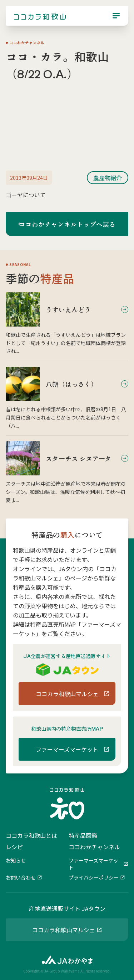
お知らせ (16, 860)
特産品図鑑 (83, 835)
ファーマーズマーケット (93, 864)
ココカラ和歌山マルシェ (64, 930)
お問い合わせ (21, 877)
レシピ (14, 847)
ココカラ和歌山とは (31, 835)
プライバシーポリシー (94, 877)
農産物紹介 (108, 178)
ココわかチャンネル (94, 847)
